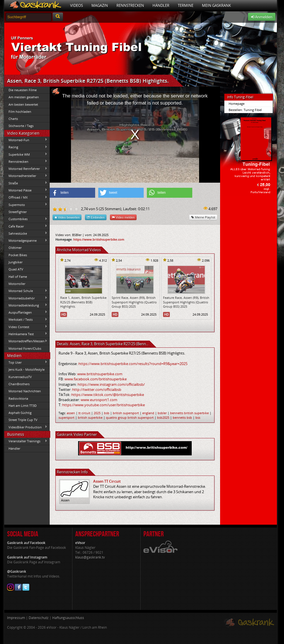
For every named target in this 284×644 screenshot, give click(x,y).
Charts (13, 119)
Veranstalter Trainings (26, 441)
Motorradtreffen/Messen (26, 341)
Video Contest (26, 327)
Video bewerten (67, 217)
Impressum (16, 618)
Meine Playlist (203, 217)
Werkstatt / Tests (26, 320)
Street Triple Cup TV (23, 420)
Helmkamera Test (26, 334)
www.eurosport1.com (99, 400)
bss (198, 417)
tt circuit (84, 413)
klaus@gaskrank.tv (90, 557)
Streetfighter (18, 212)
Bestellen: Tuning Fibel (245, 110)
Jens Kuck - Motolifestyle (27, 369)
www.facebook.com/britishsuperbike (96, 379)
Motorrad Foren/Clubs (25, 348)
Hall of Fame (18, 277)
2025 (97, 413)
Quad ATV (16, 269)
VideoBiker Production (26, 427)
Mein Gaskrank (216, 5)
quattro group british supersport (130, 417)
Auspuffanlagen (26, 312)
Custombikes (26, 219)
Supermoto (26, 205)
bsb (107, 413)
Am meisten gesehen (24, 97)
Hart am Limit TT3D (23, 406)
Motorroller (17, 284)
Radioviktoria (18, 398)
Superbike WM (26, 154)
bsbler (162, 413)
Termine (186, 5)
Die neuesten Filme (23, 90)
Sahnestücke (26, 233)
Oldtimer (15, 248)
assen (71, 413)
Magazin (100, 5)
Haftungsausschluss (68, 618)
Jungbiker (15, 262)
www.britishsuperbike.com (100, 374)
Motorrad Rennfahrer (26, 169)
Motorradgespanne (26, 241)
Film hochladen (20, 111)
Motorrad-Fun (26, 140)
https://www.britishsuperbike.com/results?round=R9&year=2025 (133, 364)
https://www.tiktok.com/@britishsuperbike (108, 395)
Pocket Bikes (18, 255)
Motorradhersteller (26, 176)
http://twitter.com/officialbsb (97, 389)
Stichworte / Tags (21, 126)
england (148, 413)
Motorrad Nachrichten (25, 391)
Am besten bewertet (23, 104)
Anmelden (262, 17)
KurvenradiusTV (20, 377)
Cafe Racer (26, 226)
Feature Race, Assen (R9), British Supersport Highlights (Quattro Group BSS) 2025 (186, 302)
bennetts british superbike (189, 413)
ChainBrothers (19, 384)
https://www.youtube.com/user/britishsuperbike (104, 405)
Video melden (123, 217)
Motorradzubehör (26, 298)
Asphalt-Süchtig (20, 413)
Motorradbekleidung (26, 305)
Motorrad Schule (26, 291)
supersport (66, 417)
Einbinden (96, 217)
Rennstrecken (130, 5)
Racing (26, 147)
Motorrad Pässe (26, 190)
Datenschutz (39, 618)
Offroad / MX (26, 197)
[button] (72, 193)
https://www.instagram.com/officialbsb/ (111, 384)
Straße (26, 183)
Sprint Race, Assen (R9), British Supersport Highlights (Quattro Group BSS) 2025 (134, 302)
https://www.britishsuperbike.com (99, 239)
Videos (77, 5)
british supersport (126, 413)
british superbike (90, 417)
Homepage (237, 104)
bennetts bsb (182, 417)
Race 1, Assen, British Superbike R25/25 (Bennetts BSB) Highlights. (83, 302)
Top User (26, 362)
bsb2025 (163, 417)
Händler (161, 5)
